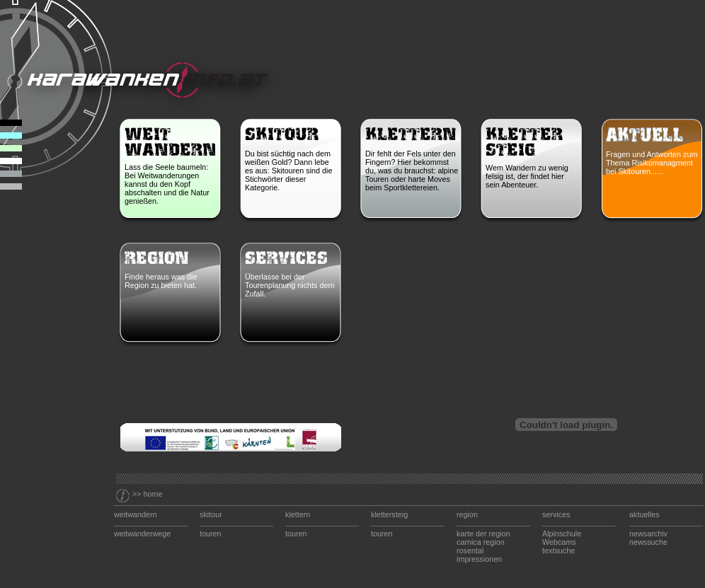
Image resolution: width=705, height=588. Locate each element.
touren (211, 534)
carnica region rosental (481, 546)
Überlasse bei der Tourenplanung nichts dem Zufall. (290, 285)
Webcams (559, 542)
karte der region (483, 534)
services (556, 514)
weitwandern (136, 514)
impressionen (479, 559)
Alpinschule (562, 534)
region (467, 514)
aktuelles (644, 514)
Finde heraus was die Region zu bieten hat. (162, 281)
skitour (211, 514)
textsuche (558, 550)
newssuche (648, 542)
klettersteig (389, 514)
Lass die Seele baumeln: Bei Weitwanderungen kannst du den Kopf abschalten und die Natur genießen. (167, 184)
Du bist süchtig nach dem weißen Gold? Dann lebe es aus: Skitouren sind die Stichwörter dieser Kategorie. (288, 171)
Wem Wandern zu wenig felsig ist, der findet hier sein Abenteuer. (527, 176)
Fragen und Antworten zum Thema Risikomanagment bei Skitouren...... (652, 163)
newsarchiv (648, 534)
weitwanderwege (142, 534)
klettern (298, 514)
